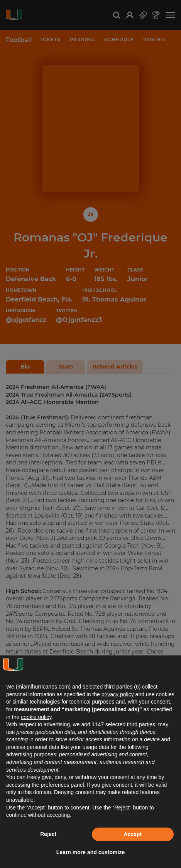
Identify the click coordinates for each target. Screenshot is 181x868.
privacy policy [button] (118, 694)
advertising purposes (31, 754)
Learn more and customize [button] (90, 852)
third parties (141, 724)
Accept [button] (133, 834)
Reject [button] (48, 834)
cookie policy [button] (36, 717)
